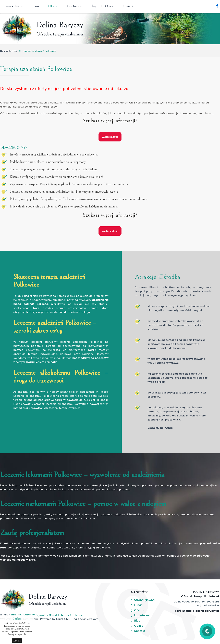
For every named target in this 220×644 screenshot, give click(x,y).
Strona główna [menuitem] (14, 6)
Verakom (92, 619)
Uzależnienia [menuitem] (74, 6)
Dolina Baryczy (9, 51)
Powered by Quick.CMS (55, 619)
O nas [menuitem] (35, 6)
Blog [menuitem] (93, 6)
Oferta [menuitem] (52, 6)
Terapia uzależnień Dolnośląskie (133, 555)
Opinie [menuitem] (109, 6)
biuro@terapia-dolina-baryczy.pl (197, 610)
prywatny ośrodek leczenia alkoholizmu (47, 404)
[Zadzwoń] (207, 636)
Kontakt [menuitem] (128, 6)
